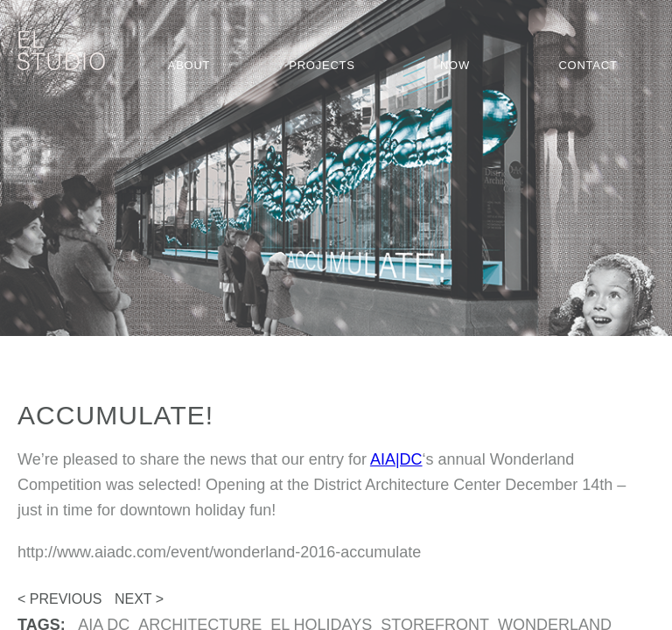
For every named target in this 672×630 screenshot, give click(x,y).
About (189, 65)
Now (455, 65)
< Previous (59, 599)
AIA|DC (396, 459)
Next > (139, 599)
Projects (322, 65)
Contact (588, 65)
